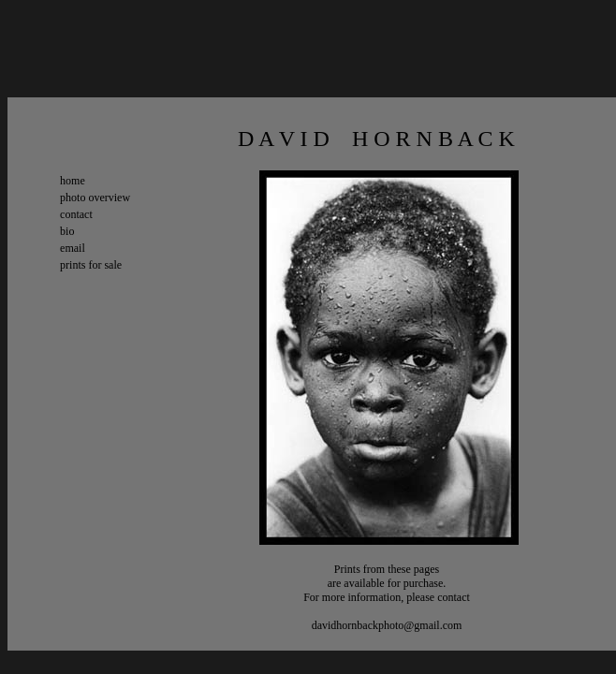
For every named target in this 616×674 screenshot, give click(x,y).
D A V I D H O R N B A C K (312, 139)
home (73, 181)
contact (76, 214)
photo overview (95, 198)
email (73, 248)
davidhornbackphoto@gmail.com (387, 625)
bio (67, 231)
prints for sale (91, 265)
